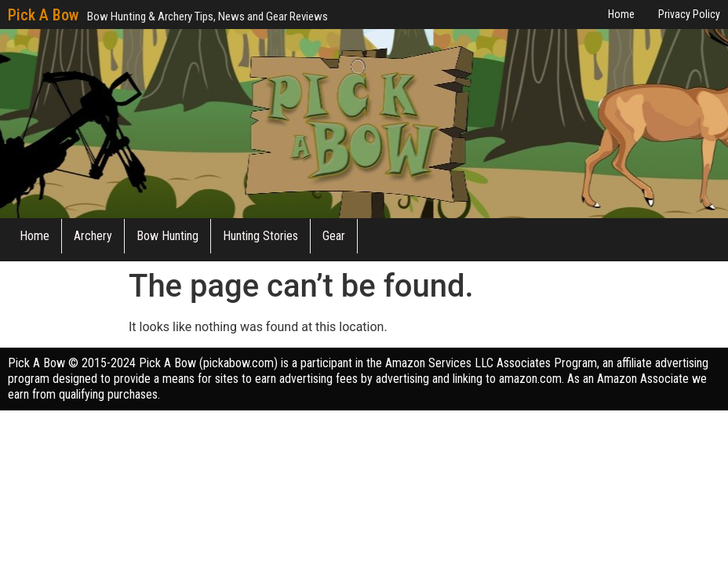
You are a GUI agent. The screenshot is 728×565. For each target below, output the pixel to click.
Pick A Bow (43, 15)
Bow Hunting (167, 236)
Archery (93, 236)
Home (35, 236)
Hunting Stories (260, 236)
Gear (334, 236)
